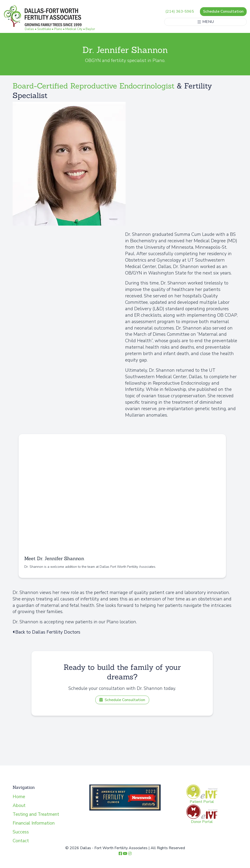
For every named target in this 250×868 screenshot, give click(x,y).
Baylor (91, 29)
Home (19, 797)
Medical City (74, 29)
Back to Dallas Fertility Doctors (46, 632)
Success (21, 832)
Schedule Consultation (223, 11)
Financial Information (34, 823)
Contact (21, 841)
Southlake (44, 29)
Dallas (30, 29)
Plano (58, 29)
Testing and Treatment (36, 814)
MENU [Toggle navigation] (205, 22)
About (19, 806)
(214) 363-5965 (179, 11)
